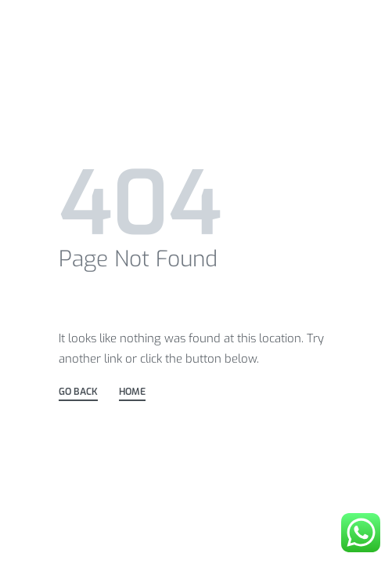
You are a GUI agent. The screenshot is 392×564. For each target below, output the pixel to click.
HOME (132, 392)
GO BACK (78, 392)
